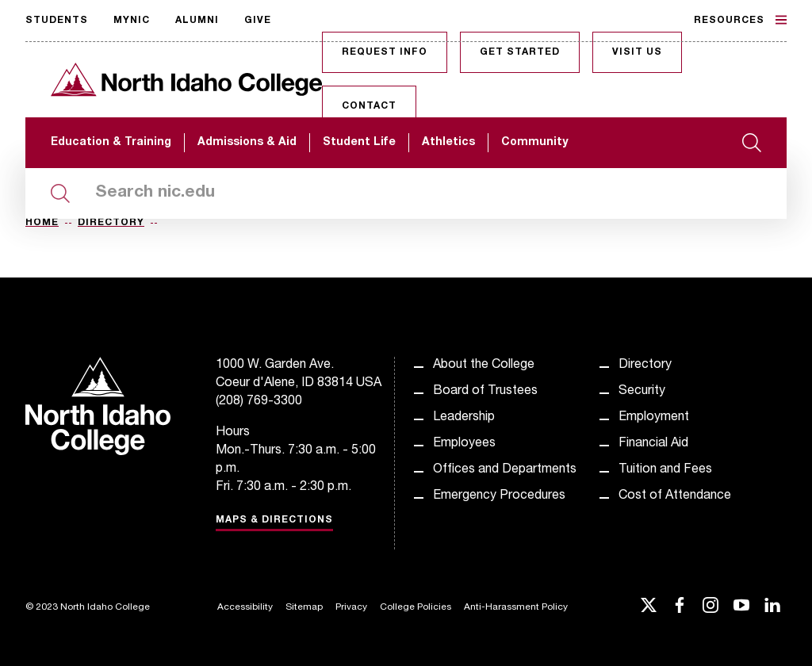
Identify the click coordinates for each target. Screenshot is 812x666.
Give (258, 21)
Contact (369, 106)
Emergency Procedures (499, 496)
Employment (654, 418)
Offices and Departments (505, 470)
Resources (740, 20)
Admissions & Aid (247, 143)
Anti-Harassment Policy (516, 607)
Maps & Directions (274, 520)
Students (57, 21)
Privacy (351, 607)
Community (534, 143)
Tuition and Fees (665, 470)
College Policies (416, 607)
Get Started (520, 52)
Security (642, 392)
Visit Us (637, 52)
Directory (111, 223)
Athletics (448, 143)
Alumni (197, 21)
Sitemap (304, 607)
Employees (464, 444)
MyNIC (132, 21)
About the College (484, 366)
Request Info (385, 52)
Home (42, 223)
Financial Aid (653, 444)
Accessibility (245, 607)
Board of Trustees (485, 392)
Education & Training (111, 143)
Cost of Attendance (675, 496)
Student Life (359, 143)
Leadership (464, 418)
